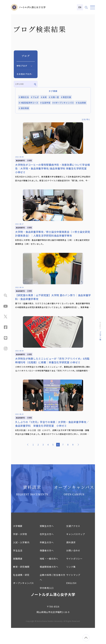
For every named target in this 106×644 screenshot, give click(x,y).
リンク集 (71, 583)
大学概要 (18, 542)
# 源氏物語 (24, 108)
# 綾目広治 (24, 97)
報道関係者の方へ (49, 583)
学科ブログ (22, 66)
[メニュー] (93, 7)
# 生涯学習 (45, 103)
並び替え (87, 119)
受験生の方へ (47, 542)
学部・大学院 (20, 550)
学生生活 (18, 567)
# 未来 (44, 97)
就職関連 (18, 575)
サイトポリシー (74, 575)
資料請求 (71, 558)
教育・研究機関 (21, 583)
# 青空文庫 (66, 97)
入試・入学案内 (21, 558)
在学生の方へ (47, 550)
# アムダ (35, 97)
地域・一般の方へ (49, 575)
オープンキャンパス (23, 599)
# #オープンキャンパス (63, 103)
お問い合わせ (73, 567)
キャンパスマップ (75, 550)
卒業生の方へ (47, 558)
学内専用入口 (47, 604)
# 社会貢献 (81, 103)
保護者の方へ (47, 567)
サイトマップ (73, 591)
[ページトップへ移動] (86, 638)
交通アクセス (73, 542)
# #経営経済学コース (29, 103)
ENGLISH (71, 599)
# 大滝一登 (54, 97)
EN (80, 7)
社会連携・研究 (21, 591)
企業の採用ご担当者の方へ (53, 593)
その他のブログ (24, 74)
